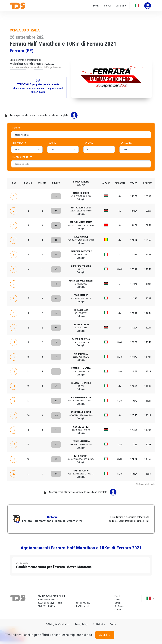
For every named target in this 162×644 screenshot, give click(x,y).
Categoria (126, 143)
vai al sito (38, 67)
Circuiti (118, 602)
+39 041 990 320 (82, 605)
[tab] (81, 566)
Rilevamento (19, 143)
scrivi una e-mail (18, 67)
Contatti (118, 612)
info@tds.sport (82, 609)
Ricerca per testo (50, 157)
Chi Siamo (118, 6)
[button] (81, 566)
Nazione (89, 143)
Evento (16, 128)
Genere (52, 143)
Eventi (93, 6)
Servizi (105, 6)
